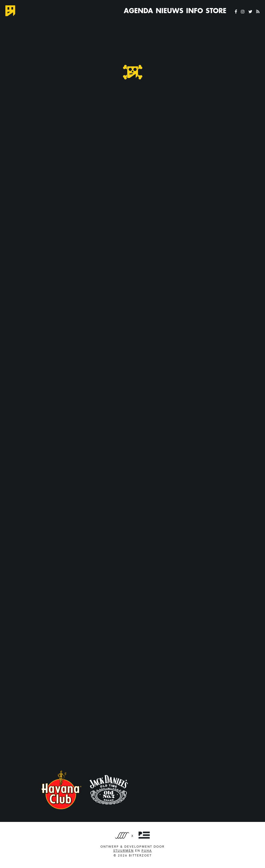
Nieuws (170, 11)
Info (195, 11)
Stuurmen (124, 851)
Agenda (138, 11)
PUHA (147, 851)
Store (216, 11)
